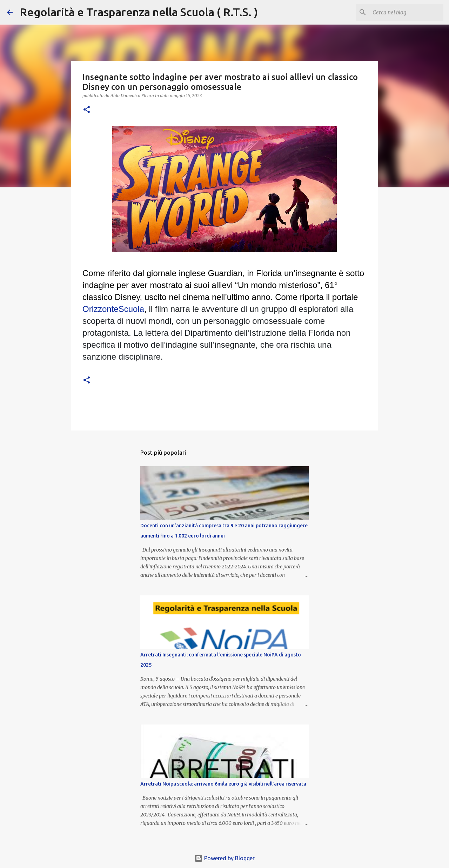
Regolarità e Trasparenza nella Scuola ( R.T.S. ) (139, 12)
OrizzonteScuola (113, 309)
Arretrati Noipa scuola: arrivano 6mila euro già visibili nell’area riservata (223, 784)
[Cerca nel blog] (407, 12)
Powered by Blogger (224, 858)
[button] (87, 110)
